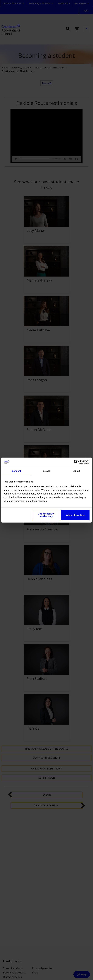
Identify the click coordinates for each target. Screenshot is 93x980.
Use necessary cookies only (46, 515)
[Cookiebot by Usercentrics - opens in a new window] (76, 462)
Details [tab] (46, 471)
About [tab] (77, 471)
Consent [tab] (16, 471)
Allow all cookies (75, 515)
